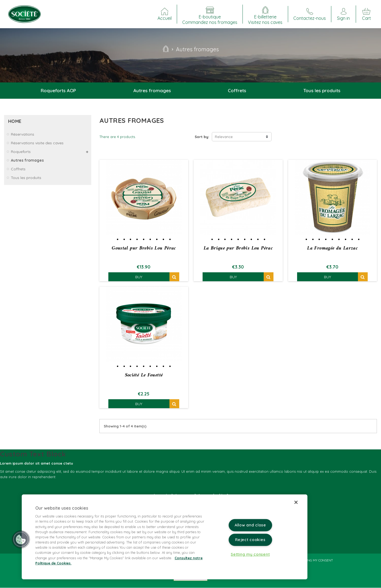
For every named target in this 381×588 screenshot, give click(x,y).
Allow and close (250, 525)
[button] (21, 539)
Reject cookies (250, 540)
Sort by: (202, 137)
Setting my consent (316, 561)
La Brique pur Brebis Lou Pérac (238, 248)
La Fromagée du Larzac (332, 248)
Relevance (224, 137)
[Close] (296, 502)
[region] (165, 537)
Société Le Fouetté (144, 376)
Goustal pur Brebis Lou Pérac (144, 248)
